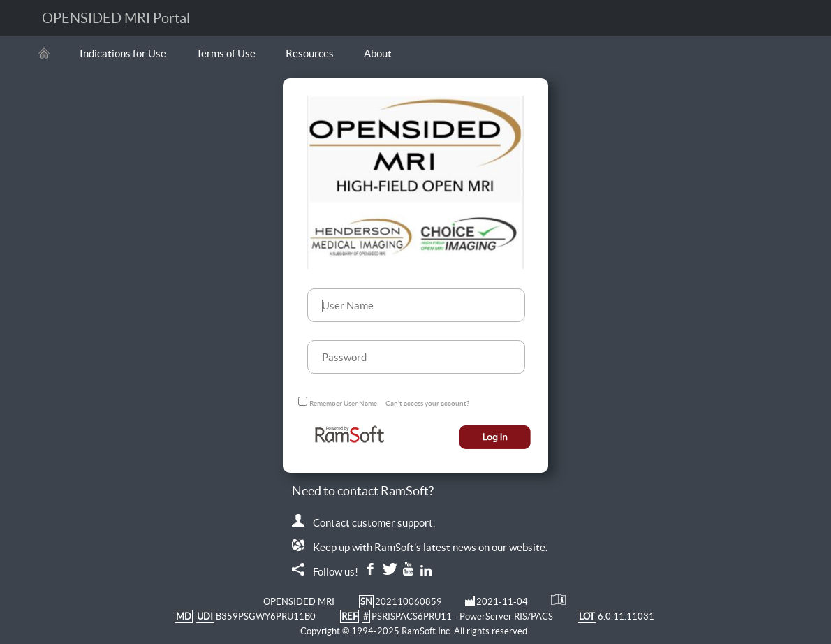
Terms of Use (226, 53)
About (378, 53)
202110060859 (409, 602)
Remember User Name (343, 403)
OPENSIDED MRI (299, 602)
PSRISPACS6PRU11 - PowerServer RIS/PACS (462, 616)
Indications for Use (123, 53)
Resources (310, 53)
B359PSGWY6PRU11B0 (266, 616)
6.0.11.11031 (626, 616)
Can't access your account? (427, 403)
